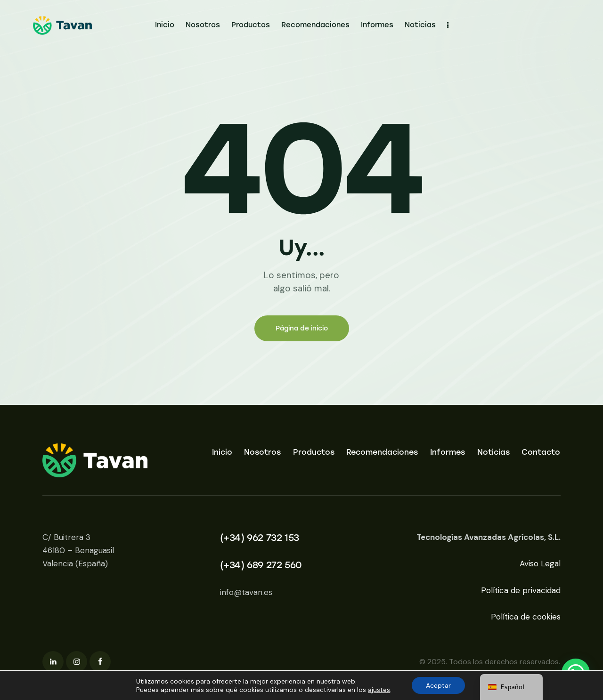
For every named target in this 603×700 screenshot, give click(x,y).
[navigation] (511, 687)
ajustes (379, 690)
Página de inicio (302, 328)
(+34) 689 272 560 (261, 565)
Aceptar (438, 685)
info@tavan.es (246, 592)
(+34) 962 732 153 (260, 538)
